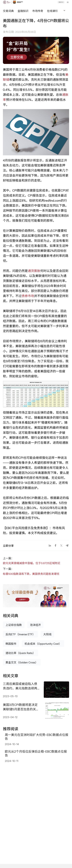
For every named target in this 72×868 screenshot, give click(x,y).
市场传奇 (38, 11)
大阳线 (47, 634)
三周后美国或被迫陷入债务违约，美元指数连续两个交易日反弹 (20, 686)
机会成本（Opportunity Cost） (43, 644)
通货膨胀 (34, 271)
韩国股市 (11, 644)
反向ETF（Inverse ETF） (20, 634)
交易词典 (8, 11)
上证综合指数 (14, 625)
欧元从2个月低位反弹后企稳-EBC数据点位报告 (36, 753)
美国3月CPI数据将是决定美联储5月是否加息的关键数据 (21, 707)
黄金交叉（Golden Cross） (22, 662)
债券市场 (28, 296)
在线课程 (52, 11)
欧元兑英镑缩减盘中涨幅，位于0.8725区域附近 (32, 563)
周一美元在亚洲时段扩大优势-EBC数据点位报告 (37, 737)
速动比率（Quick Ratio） (20, 653)
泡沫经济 (35, 625)
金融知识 (23, 11)
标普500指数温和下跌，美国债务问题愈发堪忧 (31, 574)
